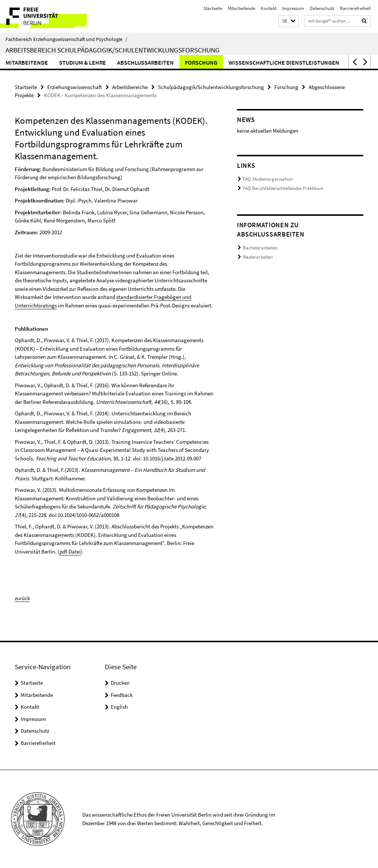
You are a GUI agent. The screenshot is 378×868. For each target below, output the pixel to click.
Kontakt (269, 8)
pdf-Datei (70, 552)
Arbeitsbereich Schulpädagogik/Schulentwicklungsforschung (113, 50)
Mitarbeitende (241, 8)
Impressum (293, 8)
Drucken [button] (120, 683)
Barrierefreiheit (355, 8)
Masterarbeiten (258, 257)
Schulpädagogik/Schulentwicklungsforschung (211, 87)
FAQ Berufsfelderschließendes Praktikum (283, 188)
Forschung (201, 62)
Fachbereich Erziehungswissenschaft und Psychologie (66, 39)
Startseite (213, 8)
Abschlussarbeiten (145, 62)
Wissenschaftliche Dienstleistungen (284, 62)
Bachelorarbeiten (260, 248)
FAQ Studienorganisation (268, 179)
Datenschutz (322, 8)
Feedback (122, 695)
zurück (22, 598)
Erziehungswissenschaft (75, 87)
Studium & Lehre (83, 62)
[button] (288, 21)
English (119, 707)
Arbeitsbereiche (130, 87)
